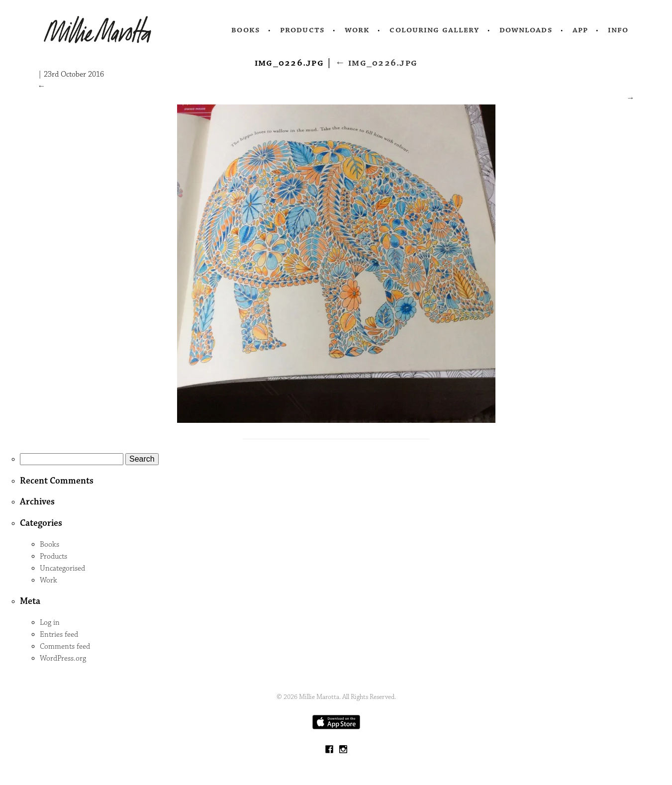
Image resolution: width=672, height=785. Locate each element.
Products (302, 30)
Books (246, 30)
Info (618, 30)
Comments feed (65, 646)
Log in (50, 623)
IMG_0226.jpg (377, 63)
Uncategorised (62, 568)
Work (357, 30)
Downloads (526, 30)
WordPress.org (63, 658)
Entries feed (59, 635)
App (580, 30)
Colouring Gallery (434, 30)
